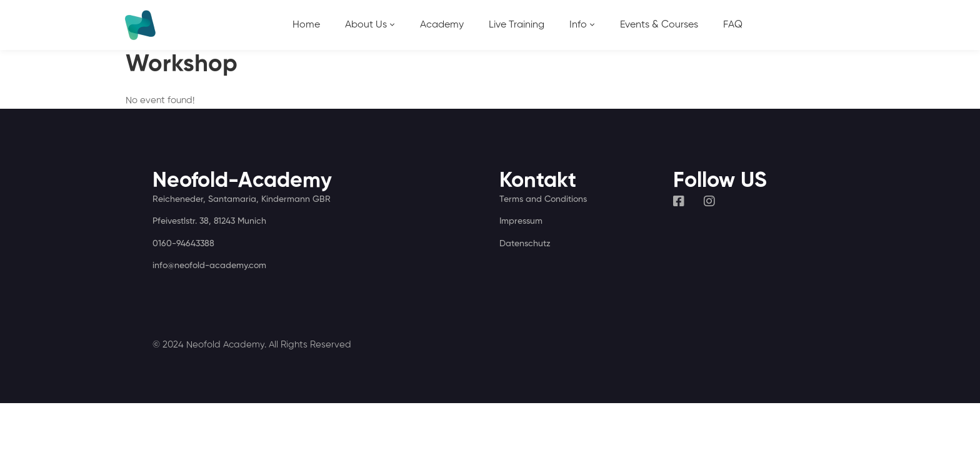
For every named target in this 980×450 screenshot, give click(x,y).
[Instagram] (709, 201)
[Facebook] (679, 201)
